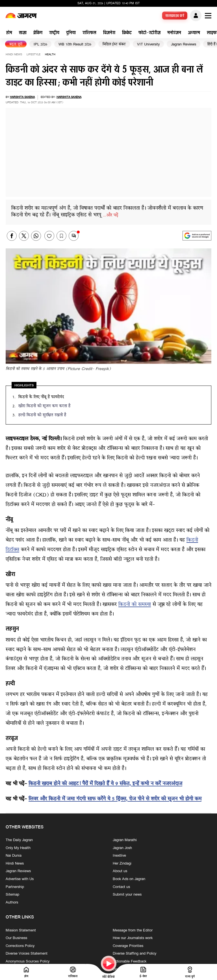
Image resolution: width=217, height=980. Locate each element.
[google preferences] (197, 236)
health (50, 55)
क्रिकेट (127, 33)
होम (9, 33)
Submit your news (127, 895)
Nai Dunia (14, 856)
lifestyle (33, 55)
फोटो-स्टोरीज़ (149, 33)
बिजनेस (109, 33)
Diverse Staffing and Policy (134, 954)
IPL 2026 (40, 44)
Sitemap (12, 895)
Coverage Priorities (128, 946)
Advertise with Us (20, 879)
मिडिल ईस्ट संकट (114, 44)
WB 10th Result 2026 (75, 44)
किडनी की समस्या (135, 605)
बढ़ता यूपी (16, 44)
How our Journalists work (133, 938)
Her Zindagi (122, 863)
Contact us (121, 887)
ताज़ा (23, 33)
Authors (12, 902)
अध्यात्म (194, 33)
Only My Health (18, 848)
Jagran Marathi (125, 840)
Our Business (16, 938)
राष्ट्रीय (54, 33)
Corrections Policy (20, 946)
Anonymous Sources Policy (28, 962)
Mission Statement (21, 930)
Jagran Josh (122, 848)
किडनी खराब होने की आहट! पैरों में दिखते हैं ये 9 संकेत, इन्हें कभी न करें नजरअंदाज (105, 784)
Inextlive (119, 856)
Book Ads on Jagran (129, 879)
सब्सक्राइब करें (175, 16)
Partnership (15, 887)
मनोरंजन (174, 33)
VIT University (148, 44)
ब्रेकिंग (38, 33)
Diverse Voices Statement (27, 954)
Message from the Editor (133, 930)
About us (120, 871)
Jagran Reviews (184, 44)
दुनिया (71, 33)
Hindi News (14, 55)
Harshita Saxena (22, 97)
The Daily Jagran (19, 840)
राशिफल (89, 33)
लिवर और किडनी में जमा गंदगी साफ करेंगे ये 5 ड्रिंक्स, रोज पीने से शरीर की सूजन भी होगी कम (115, 799)
